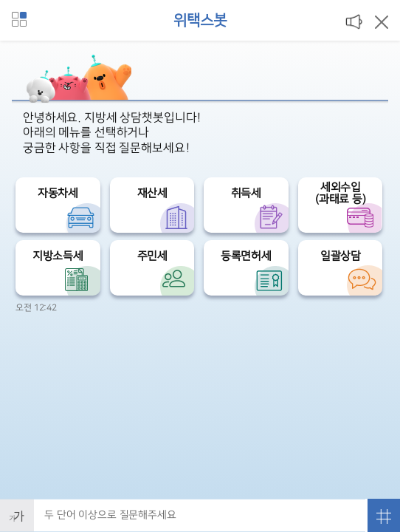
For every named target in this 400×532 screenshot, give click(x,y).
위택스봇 (200, 21)
